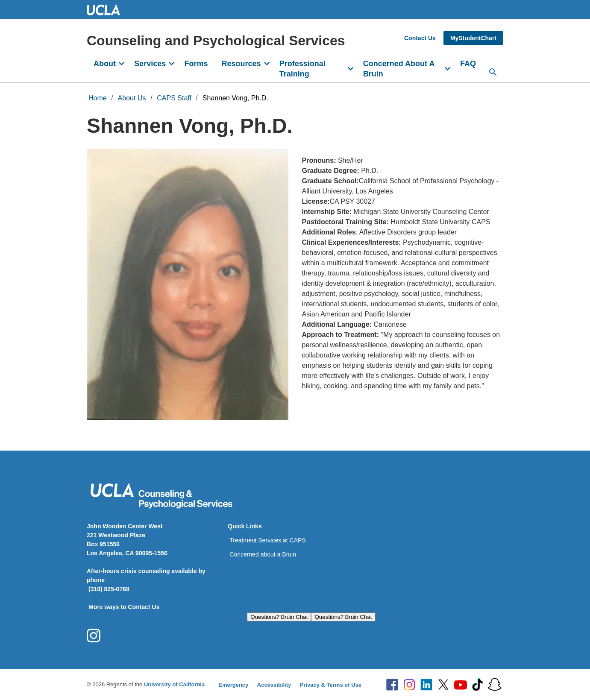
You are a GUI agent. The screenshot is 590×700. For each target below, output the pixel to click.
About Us (132, 98)
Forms (196, 64)
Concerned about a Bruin (263, 554)
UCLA (107, 10)
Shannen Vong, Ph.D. (235, 98)
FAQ (468, 64)
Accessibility (274, 685)
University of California (174, 684)
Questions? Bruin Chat (279, 617)
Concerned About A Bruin (399, 69)
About (105, 64)
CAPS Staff (174, 98)
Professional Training (302, 69)
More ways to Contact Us (124, 607)
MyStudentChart (473, 38)
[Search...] (493, 72)
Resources (241, 64)
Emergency (233, 685)
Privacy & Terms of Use (331, 685)
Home (98, 98)
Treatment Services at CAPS (267, 540)
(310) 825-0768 (109, 589)
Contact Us (420, 38)
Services (150, 64)
